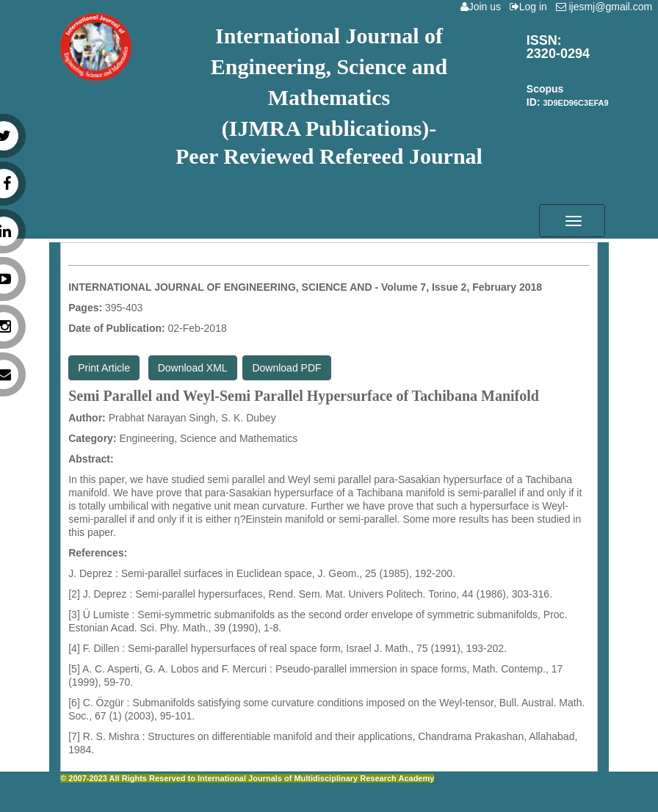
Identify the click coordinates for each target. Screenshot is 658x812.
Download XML (193, 368)
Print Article (104, 368)
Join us (484, 7)
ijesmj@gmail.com (607, 7)
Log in (531, 7)
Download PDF (286, 368)
